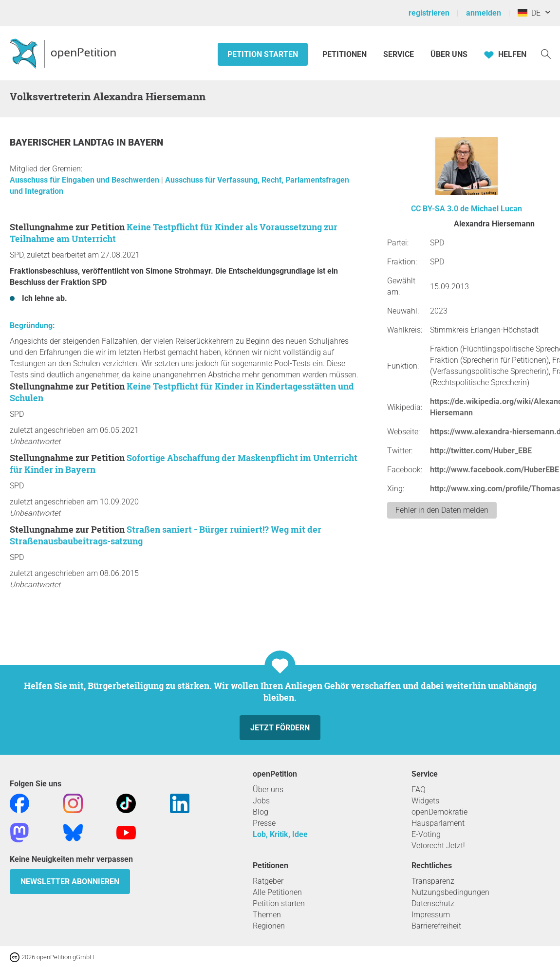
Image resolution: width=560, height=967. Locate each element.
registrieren (429, 13)
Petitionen (345, 54)
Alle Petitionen (277, 892)
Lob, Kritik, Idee (280, 834)
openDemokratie (439, 812)
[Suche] (546, 53)
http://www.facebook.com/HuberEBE (495, 470)
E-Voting (426, 834)
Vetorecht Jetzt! (438, 846)
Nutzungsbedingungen (450, 892)
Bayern (146, 142)
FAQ (419, 790)
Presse (264, 823)
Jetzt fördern (280, 728)
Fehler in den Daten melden (442, 510)
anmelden (484, 13)
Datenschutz (433, 903)
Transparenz (433, 881)
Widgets (425, 801)
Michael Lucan (496, 209)
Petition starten (263, 54)
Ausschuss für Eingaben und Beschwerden (85, 180)
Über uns (268, 790)
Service (399, 54)
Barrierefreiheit (436, 926)
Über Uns (449, 54)
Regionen (269, 926)
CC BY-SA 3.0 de (440, 209)
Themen (267, 915)
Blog (261, 812)
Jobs (261, 801)
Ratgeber (268, 881)
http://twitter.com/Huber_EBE (481, 451)
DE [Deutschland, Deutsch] (529, 13)
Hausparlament (438, 823)
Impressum (431, 915)
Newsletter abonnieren (70, 882)
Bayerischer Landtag (63, 142)
